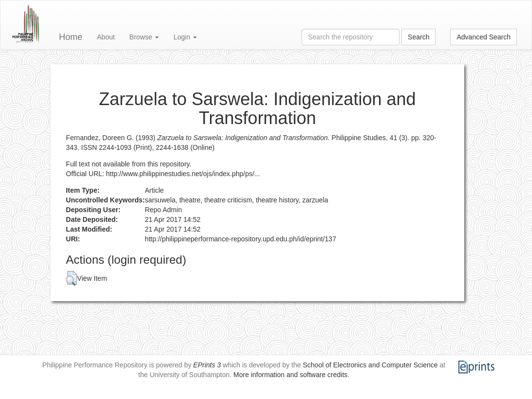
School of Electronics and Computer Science (370, 365)
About (106, 37)
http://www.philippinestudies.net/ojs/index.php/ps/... (183, 174)
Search (418, 37)
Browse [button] (144, 37)
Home (71, 37)
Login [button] (185, 37)
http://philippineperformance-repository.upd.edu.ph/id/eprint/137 (240, 239)
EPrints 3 (207, 365)
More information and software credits (290, 375)
